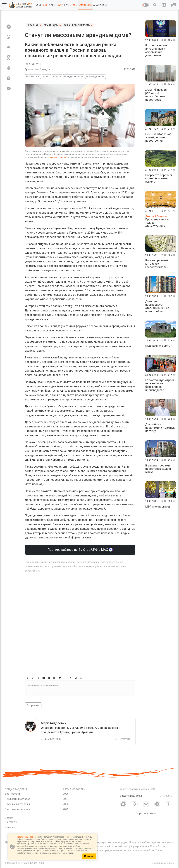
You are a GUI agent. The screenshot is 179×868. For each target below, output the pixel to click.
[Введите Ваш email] (138, 796)
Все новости (12, 794)
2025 (66, 794)
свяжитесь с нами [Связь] (57, 157)
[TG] (9, 27)
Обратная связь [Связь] (146, 813)
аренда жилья (95, 77)
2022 (66, 809)
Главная (33, 25)
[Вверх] (9, 88)
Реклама (10, 827)
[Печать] (9, 68)
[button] (4, 5)
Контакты (11, 822)
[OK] (9, 57)
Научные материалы (17, 804)
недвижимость (73, 77)
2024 (66, 799)
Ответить (125, 739)
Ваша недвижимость (77, 25)
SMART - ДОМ (51, 25)
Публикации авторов (18, 799)
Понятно (89, 856)
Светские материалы (18, 809)
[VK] (9, 47)
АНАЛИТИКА (100, 5)
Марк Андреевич (54, 723)
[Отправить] (9, 78)
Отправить (33, 705)
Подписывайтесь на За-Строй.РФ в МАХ (80, 550)
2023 (66, 804)
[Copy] (116, 739)
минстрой (32, 77)
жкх (46, 77)
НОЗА (56, 77)
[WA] (9, 37)
